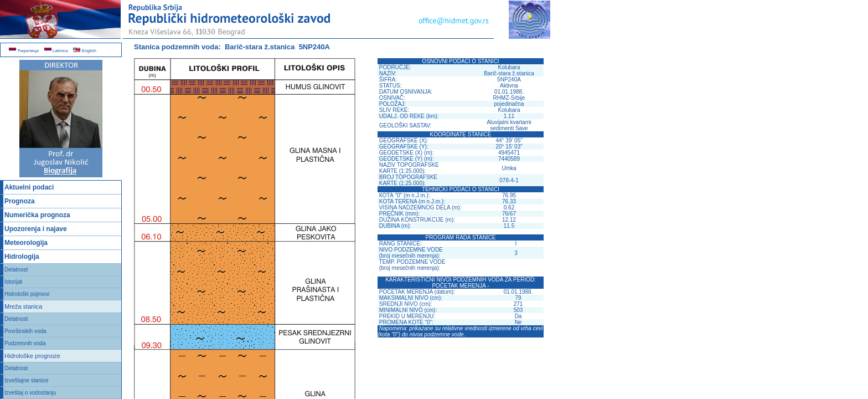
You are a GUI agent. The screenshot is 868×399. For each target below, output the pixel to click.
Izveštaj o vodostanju (30, 393)
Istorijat (13, 282)
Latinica (56, 51)
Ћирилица (24, 51)
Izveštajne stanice (27, 380)
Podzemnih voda (25, 343)
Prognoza (20, 201)
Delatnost (16, 270)
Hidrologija (22, 257)
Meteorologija (26, 243)
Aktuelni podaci (29, 187)
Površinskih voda (25, 331)
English (84, 51)
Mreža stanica (23, 306)
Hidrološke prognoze (32, 356)
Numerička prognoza (37, 215)
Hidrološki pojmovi (27, 294)
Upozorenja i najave (36, 229)
